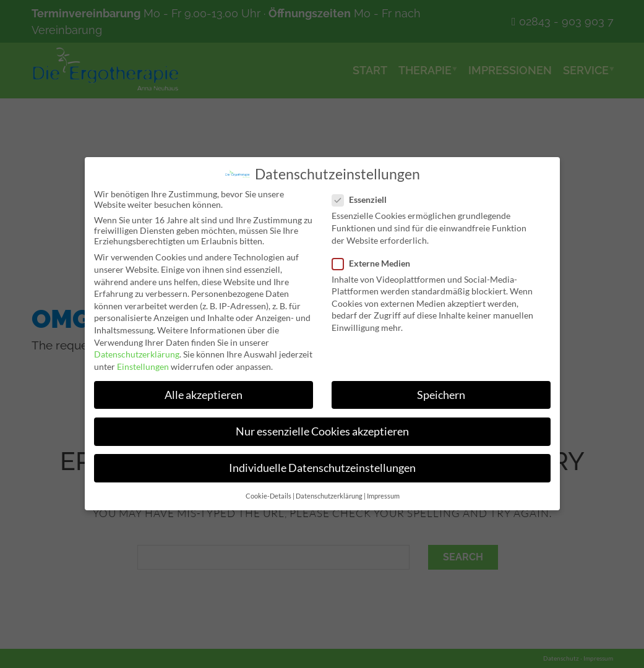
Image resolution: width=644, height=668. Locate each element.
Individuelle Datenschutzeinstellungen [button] (322, 469)
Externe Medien (375, 263)
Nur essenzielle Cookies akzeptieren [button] (322, 431)
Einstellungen (142, 366)
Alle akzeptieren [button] (203, 395)
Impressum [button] (383, 497)
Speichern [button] (441, 395)
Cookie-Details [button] (268, 497)
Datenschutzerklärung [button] (328, 497)
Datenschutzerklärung (136, 354)
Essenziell (363, 199)
